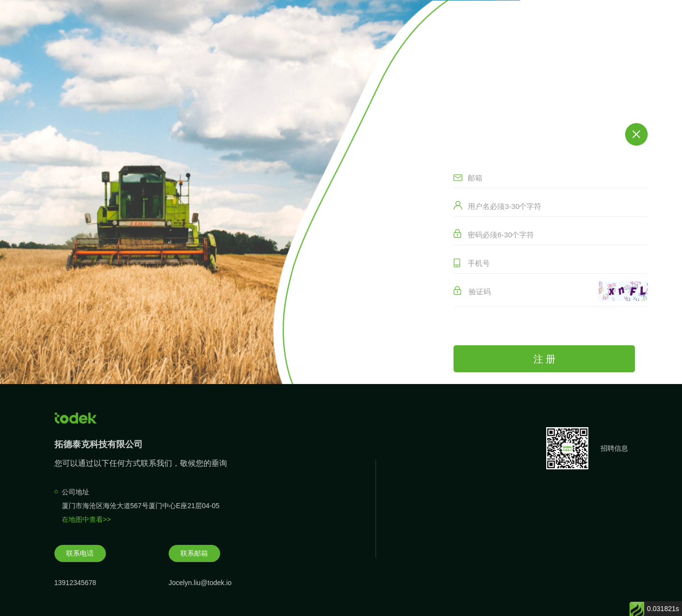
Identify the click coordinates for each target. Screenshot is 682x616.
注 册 (545, 359)
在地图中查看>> (86, 519)
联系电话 (80, 553)
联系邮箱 (194, 553)
